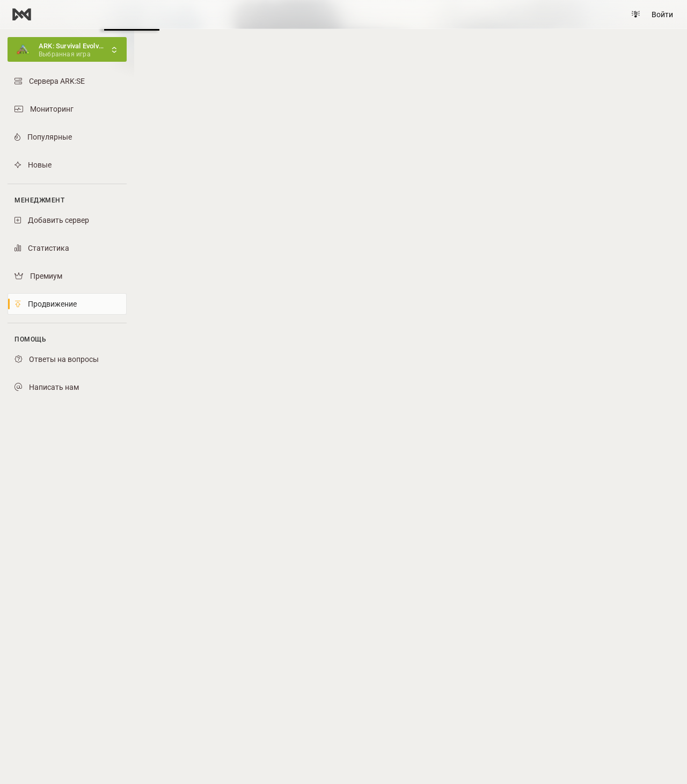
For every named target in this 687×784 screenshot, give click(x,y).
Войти (662, 14)
